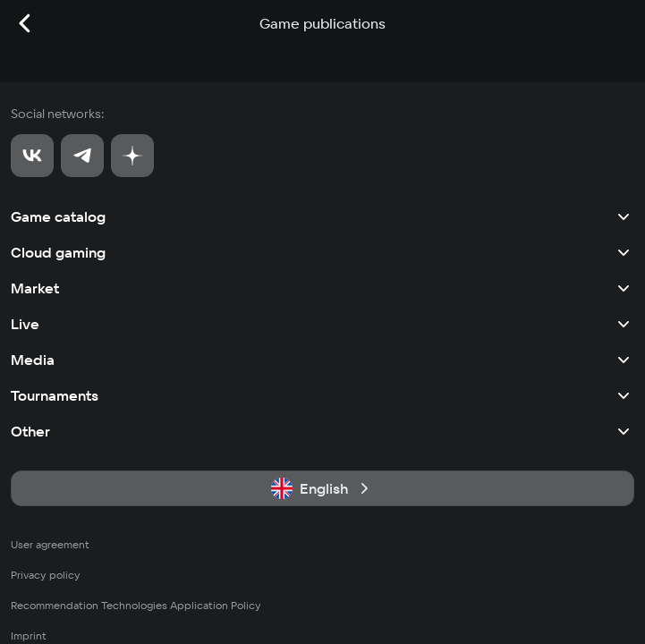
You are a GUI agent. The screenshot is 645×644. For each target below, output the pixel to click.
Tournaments (322, 395)
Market (322, 288)
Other (322, 431)
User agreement (50, 544)
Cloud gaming (322, 252)
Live (322, 324)
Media (322, 360)
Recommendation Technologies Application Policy (136, 605)
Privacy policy (46, 575)
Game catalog (322, 216)
